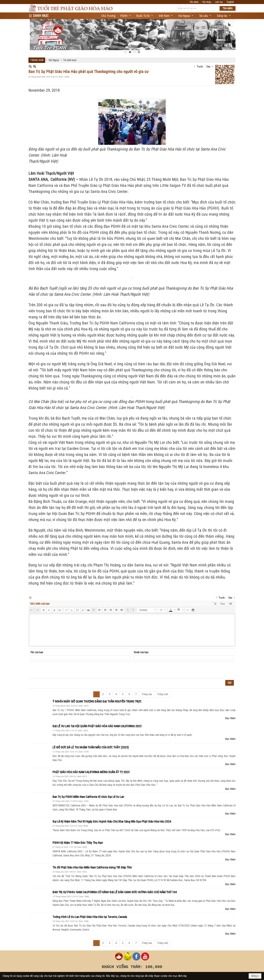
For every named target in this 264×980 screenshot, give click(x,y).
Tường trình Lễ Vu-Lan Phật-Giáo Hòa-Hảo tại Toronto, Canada (90, 917)
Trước (200, 67)
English (230, 2)
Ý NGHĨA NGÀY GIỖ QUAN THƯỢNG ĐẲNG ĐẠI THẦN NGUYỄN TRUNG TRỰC (97, 701)
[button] (126, 16)
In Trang (30, 597)
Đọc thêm (230, 718)
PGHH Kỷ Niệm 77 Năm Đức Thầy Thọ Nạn (78, 843)
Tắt (215, 604)
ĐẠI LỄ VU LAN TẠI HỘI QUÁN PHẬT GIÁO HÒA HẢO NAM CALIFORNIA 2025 (97, 726)
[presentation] (56, 670)
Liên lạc (219, 2)
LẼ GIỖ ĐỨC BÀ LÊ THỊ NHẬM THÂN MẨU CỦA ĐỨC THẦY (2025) (91, 747)
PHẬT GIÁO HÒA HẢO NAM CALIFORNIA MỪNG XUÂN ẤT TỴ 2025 (91, 772)
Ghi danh (194, 2)
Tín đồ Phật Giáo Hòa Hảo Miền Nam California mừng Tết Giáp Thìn (92, 867)
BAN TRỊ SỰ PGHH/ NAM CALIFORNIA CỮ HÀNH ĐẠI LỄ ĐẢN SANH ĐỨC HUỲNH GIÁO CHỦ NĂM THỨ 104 (115, 892)
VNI (230, 604)
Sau (208, 67)
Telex (223, 604)
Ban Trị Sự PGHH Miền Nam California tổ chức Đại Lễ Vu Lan (88, 797)
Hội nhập (207, 2)
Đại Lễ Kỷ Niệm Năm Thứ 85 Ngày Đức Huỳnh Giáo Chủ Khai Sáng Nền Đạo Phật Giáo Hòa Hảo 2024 (112, 821)
